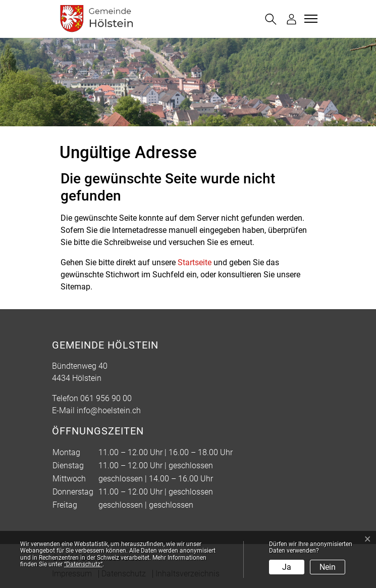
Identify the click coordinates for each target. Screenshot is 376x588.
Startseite (195, 262)
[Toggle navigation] (309, 19)
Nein (328, 567)
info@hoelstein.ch (109, 410)
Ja (287, 567)
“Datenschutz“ (83, 564)
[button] (271, 19)
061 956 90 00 (106, 398)
